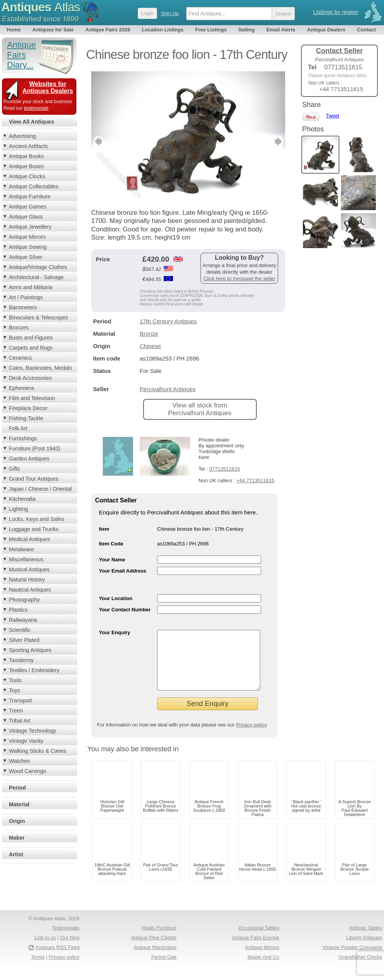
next (279, 141)
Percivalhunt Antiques (168, 389)
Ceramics (20, 358)
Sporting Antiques (30, 650)
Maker (17, 838)
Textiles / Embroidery (34, 670)
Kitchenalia (22, 499)
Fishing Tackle (26, 418)
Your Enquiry (115, 632)
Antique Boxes (26, 166)
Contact (366, 30)
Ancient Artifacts (28, 146)
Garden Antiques (29, 459)
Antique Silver (26, 257)
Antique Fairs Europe (256, 949)
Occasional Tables (259, 939)
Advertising (22, 136)
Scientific (20, 630)
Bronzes (19, 328)
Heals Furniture (159, 939)
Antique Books (26, 156)
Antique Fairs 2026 (108, 30)
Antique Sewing (28, 247)
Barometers (23, 307)
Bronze (149, 334)
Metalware (22, 549)
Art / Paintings (26, 297)
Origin (17, 821)
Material (19, 804)
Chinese (150, 346)
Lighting (18, 509)
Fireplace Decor (28, 408)
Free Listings (211, 30)
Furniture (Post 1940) (35, 449)
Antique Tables (366, 939)
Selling (246, 30)
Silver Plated (24, 640)
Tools (15, 680)
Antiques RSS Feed (57, 959)
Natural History (27, 580)
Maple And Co (263, 969)
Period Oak (164, 969)
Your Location (116, 598)
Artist (16, 854)
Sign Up (170, 13)
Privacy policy (251, 736)
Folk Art (18, 428)
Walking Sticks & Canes (38, 751)
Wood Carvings (27, 771)
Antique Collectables (34, 186)
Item (104, 529)
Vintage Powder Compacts (352, 959)
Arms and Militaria (31, 287)
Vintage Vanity (26, 741)
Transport (20, 700)
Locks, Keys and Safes (36, 519)
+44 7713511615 (255, 481)
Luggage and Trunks (34, 529)
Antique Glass (26, 217)
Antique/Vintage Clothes (38, 267)
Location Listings (163, 30)
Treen (16, 711)
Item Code (111, 544)
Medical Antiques (29, 539)
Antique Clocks (27, 176)
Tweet (333, 116)
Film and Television (32, 398)
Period (17, 788)
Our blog (70, 949)
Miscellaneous (26, 559)
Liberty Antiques (364, 949)
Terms (38, 969)
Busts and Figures (31, 338)
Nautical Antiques (30, 590)
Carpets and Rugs (31, 348)
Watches (19, 761)
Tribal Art (20, 721)
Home (14, 30)
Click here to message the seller (240, 279)
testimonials (36, 108)
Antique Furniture (30, 197)
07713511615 (225, 469)
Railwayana (23, 620)
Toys (15, 690)
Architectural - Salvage (36, 277)
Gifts (15, 469)
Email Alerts (281, 30)
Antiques (41, 7)
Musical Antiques (29, 569)
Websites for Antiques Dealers (48, 87)
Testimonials (66, 939)
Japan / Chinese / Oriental (40, 489)
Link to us (45, 949)
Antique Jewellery (30, 227)
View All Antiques (31, 122)
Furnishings (23, 438)
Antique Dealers (326, 30)
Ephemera (22, 388)
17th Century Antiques (168, 321)
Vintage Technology (33, 731)
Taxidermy (21, 660)
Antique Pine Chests (154, 949)
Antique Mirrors (27, 237)
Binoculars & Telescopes (38, 317)
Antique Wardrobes (155, 959)
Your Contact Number (125, 610)
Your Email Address (123, 571)
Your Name (112, 560)
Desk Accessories (30, 378)
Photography (24, 600)
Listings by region (336, 12)
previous (98, 141)
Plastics (18, 610)
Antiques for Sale (53, 30)
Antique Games (28, 207)
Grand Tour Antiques (34, 479)
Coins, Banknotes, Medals (41, 368)
